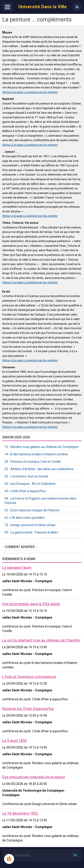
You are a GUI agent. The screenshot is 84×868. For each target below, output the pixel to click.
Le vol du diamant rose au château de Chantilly (41, 640)
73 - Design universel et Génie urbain (30, 525)
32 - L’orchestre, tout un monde (26, 476)
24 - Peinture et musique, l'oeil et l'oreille (33, 462)
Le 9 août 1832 (14, 740)
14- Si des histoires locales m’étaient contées (36, 454)
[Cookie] (9, 859)
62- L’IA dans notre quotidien (25, 518)
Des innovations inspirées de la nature (34, 777)
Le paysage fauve (17, 567)
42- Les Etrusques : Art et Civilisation (30, 484)
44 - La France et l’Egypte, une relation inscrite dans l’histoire (40, 501)
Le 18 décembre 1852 (20, 813)
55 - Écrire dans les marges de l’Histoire (32, 510)
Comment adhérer (20, 547)
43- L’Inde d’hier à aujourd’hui (25, 491)
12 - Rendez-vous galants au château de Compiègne (41, 447)
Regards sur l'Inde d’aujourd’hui (28, 709)
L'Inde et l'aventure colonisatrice (29, 677)
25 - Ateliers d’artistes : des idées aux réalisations (39, 469)
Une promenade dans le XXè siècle (31, 604)
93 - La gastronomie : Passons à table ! (31, 532)
